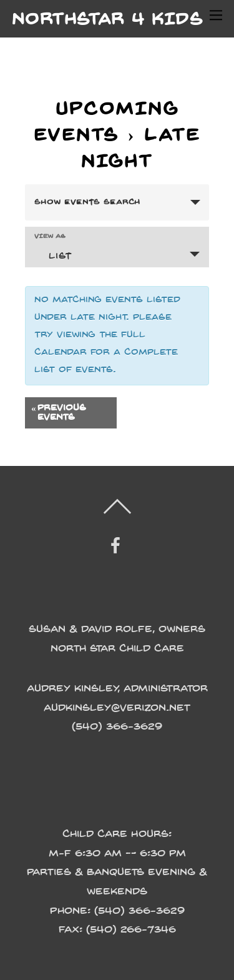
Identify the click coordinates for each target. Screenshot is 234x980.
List (53, 255)
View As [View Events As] (50, 236)
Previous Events (59, 413)
